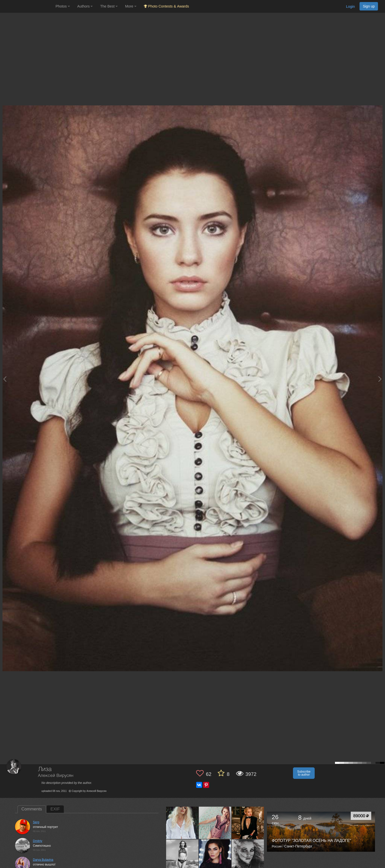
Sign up (369, 6)
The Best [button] (109, 6)
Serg (36, 822)
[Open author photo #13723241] (182, 823)
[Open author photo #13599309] (248, 855)
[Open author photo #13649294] (182, 855)
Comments (32, 809)
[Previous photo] (5, 379)
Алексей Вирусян (56, 776)
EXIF (55, 809)
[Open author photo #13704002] (248, 823)
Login (350, 7)
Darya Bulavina (43, 860)
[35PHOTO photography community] (27, 6)
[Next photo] (380, 379)
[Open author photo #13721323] (215, 823)
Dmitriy (38, 841)
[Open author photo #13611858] (215, 855)
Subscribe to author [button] (304, 773)
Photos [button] (63, 6)
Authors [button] (85, 6)
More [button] (131, 6)
